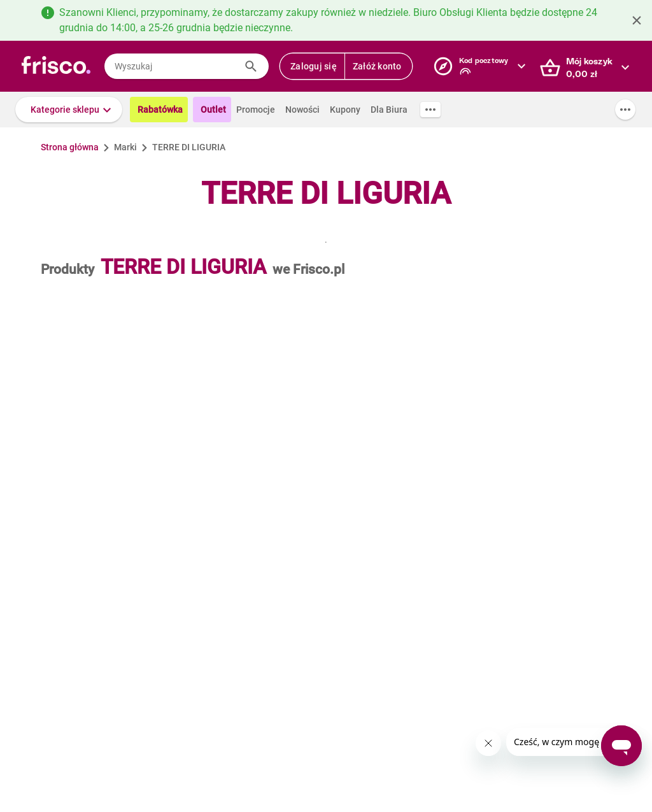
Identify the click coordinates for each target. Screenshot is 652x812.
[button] (69, 110)
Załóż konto (377, 66)
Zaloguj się (314, 66)
